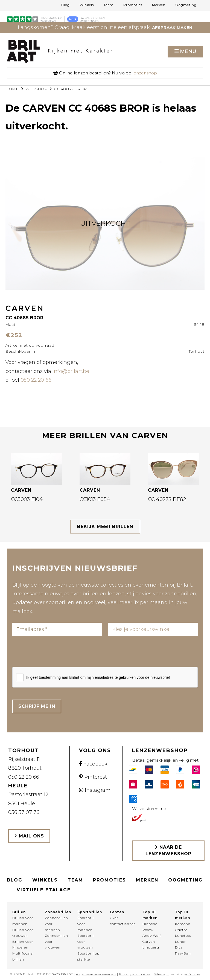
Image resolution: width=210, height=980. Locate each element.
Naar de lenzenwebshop (168, 850)
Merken (159, 5)
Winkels (87, 5)
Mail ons (29, 836)
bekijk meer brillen (105, 527)
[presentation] (54, 653)
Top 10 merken (150, 915)
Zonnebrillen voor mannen (56, 924)
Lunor (180, 942)
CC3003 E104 (27, 499)
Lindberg (151, 947)
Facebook (93, 764)
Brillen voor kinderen (23, 945)
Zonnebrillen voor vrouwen (56, 941)
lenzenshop (145, 73)
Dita (179, 947)
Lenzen (117, 912)
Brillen (19, 912)
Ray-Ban (183, 953)
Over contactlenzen (121, 921)
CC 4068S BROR (70, 89)
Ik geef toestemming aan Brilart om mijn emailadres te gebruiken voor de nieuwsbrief (98, 677)
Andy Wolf (152, 936)
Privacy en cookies (135, 974)
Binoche (150, 924)
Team (109, 5)
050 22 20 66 (36, 380)
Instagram (95, 790)
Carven (149, 942)
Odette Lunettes (183, 933)
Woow (148, 930)
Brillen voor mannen (23, 921)
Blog (65, 5)
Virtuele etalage (44, 890)
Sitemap (161, 974)
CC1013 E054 (95, 499)
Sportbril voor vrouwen (86, 941)
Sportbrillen (89, 912)
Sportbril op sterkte (88, 956)
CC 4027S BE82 (167, 499)
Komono (183, 924)
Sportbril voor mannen (86, 924)
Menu (188, 51)
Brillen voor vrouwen (23, 933)
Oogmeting (186, 5)
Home (12, 89)
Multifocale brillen (22, 956)
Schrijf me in (37, 706)
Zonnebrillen (56, 912)
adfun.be (192, 974)
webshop (36, 89)
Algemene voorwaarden (96, 974)
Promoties (133, 5)
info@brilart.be (71, 371)
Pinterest (93, 777)
